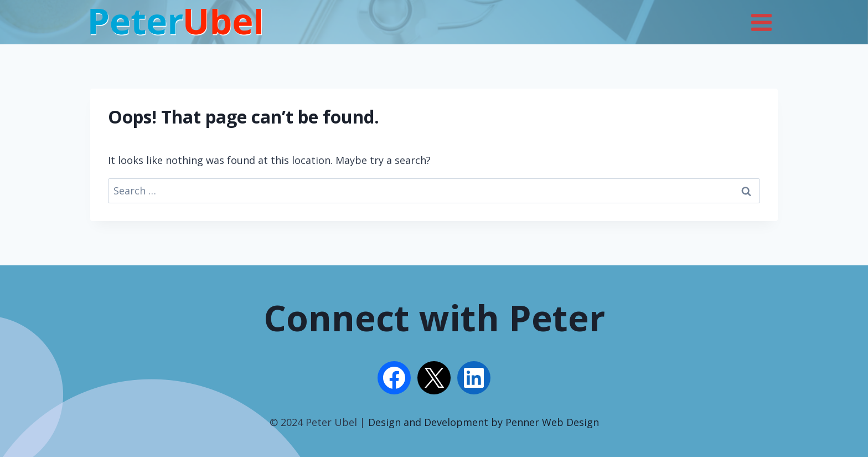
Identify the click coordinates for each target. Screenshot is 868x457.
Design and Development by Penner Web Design (484, 422)
